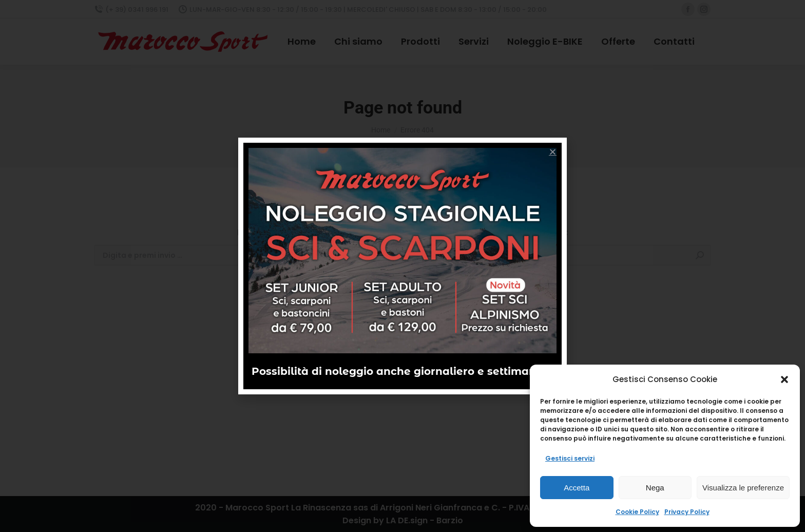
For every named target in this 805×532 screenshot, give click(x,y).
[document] (402, 266)
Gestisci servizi (570, 458)
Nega (655, 488)
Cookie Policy (637, 512)
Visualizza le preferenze (743, 488)
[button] (784, 379)
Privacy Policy (687, 512)
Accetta (577, 488)
